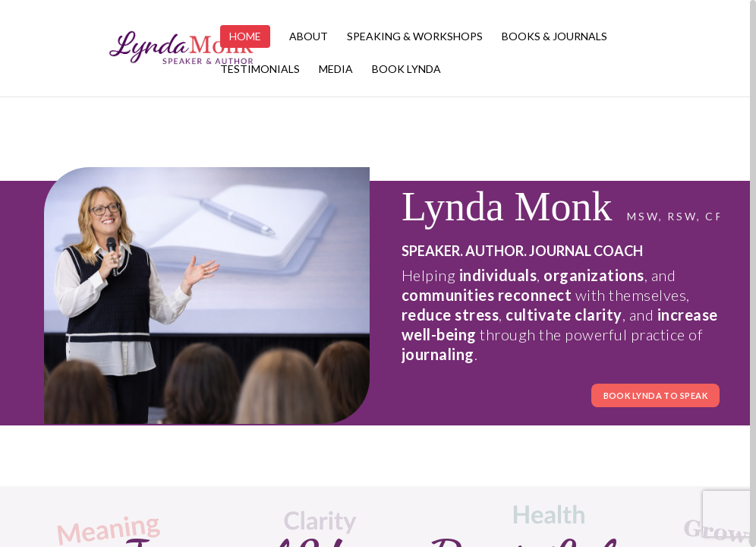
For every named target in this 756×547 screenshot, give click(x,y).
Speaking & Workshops (415, 37)
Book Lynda (406, 70)
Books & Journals (554, 37)
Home (245, 36)
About (309, 37)
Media (336, 70)
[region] (378, 273)
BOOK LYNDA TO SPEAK (655, 395)
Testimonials (260, 70)
